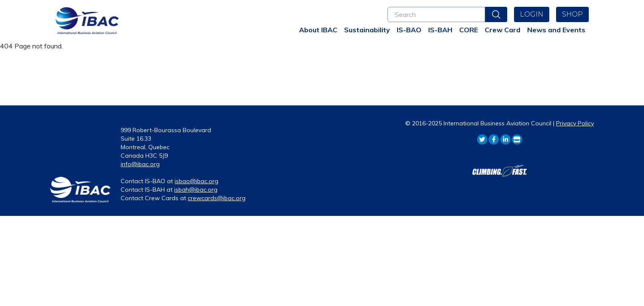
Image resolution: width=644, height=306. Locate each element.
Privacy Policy (575, 123)
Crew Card (503, 30)
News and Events (556, 30)
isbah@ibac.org (196, 190)
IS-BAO (409, 30)
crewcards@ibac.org (217, 198)
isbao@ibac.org (196, 181)
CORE (469, 30)
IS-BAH (440, 30)
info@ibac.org (140, 164)
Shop (572, 14)
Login (532, 14)
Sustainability (367, 30)
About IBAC (318, 30)
